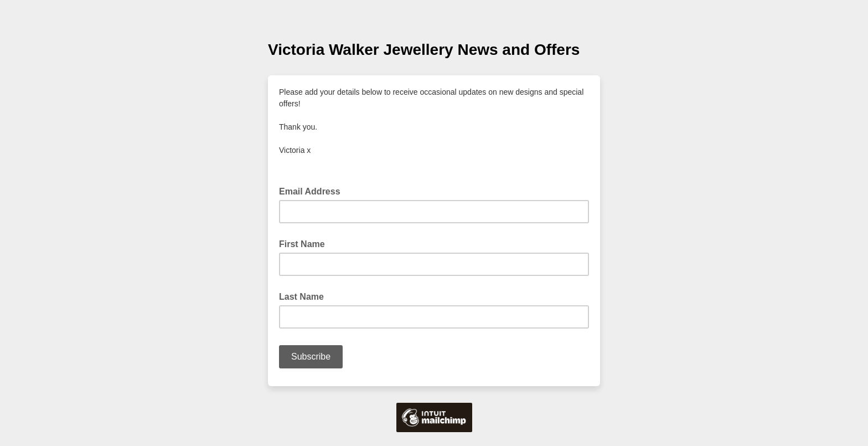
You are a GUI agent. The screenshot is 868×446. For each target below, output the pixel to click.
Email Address (313, 191)
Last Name (301, 297)
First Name (302, 244)
